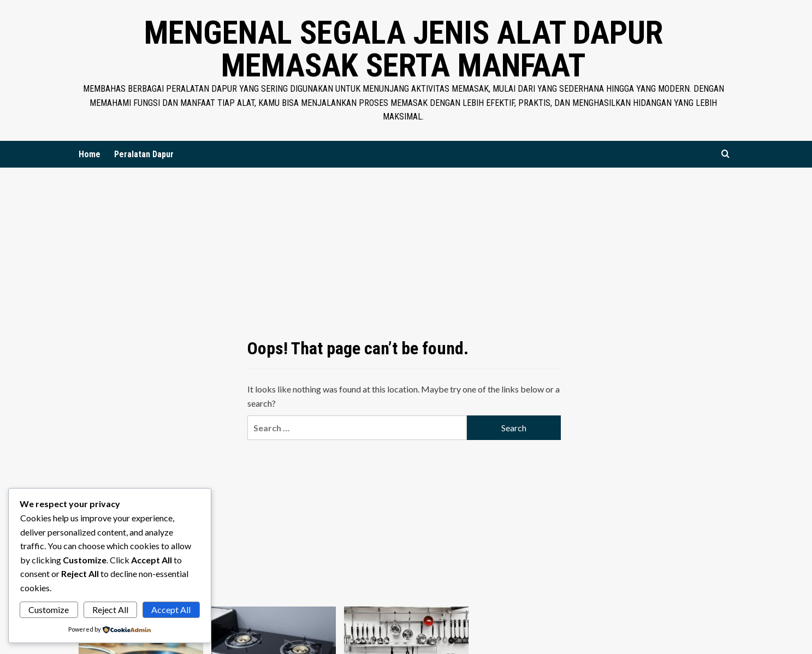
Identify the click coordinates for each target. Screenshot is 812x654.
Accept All (171, 610)
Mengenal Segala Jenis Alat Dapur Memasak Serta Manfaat (403, 49)
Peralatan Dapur (144, 154)
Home (90, 154)
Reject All (110, 610)
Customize (49, 610)
